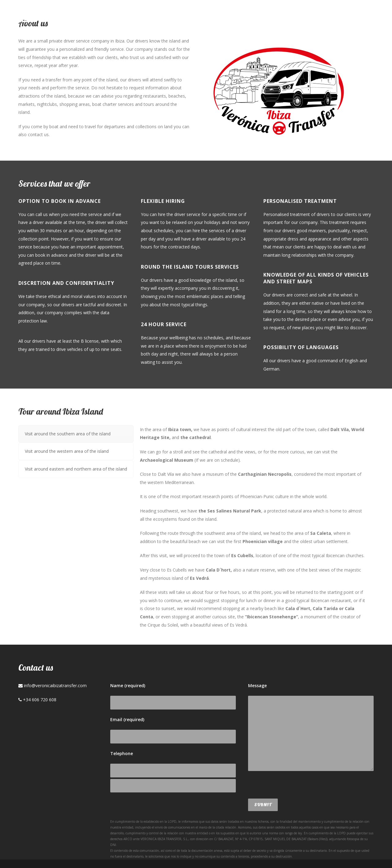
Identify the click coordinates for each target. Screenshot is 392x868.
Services (257, 17)
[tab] (76, 434)
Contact (316, 17)
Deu (362, 17)
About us (221, 17)
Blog (286, 17)
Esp (343, 17)
